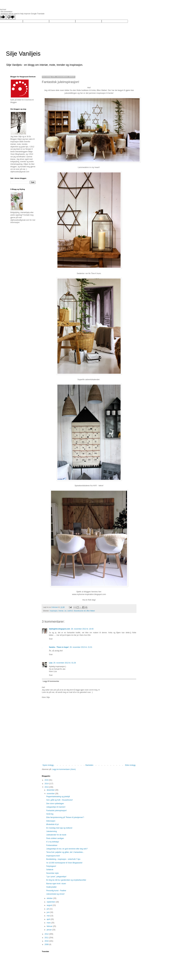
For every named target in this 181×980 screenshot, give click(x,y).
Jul (65, 611)
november (51, 794)
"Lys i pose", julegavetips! (56, 877)
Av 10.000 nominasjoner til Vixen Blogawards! (64, 863)
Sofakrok (50, 870)
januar (49, 930)
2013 (47, 787)
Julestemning (52, 831)
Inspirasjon (54, 611)
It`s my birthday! (53, 842)
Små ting (50, 814)
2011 (47, 938)
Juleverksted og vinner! (55, 894)
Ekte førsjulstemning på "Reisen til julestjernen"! (65, 817)
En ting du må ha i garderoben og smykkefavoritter (66, 880)
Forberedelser (52, 845)
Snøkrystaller (51, 887)
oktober (50, 898)
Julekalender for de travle (56, 835)
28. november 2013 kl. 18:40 (82, 629)
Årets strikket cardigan (55, 838)
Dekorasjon (51, 821)
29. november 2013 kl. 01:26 (65, 663)
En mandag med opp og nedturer (59, 828)
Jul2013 (70, 611)
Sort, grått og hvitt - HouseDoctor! (60, 800)
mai (48, 916)
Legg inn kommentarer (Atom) (64, 769)
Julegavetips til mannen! (56, 807)
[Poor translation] (11, 17)
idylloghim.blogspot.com (59, 629)
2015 (47, 780)
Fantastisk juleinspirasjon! (56, 811)
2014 (47, 784)
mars (49, 923)
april (49, 919)
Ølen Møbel (91, 611)
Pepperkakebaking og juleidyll (58, 797)
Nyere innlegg (48, 765)
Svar (51, 639)
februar (50, 926)
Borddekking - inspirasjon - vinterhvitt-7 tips (63, 859)
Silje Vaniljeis (23, 54)
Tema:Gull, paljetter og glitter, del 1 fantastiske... (65, 852)
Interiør (61, 611)
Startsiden (89, 765)
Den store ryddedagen (55, 804)
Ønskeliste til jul (52, 824)
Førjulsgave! (51, 866)
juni (48, 912)
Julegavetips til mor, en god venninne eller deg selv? (67, 849)
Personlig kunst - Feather (56, 891)
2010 (47, 941)
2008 (47, 944)
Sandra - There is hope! (59, 647)
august (50, 905)
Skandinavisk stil (80, 611)
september (51, 902)
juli (48, 909)
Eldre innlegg (130, 765)
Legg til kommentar (51, 681)
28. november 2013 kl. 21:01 (81, 647)
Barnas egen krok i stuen (56, 884)
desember (51, 790)
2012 (47, 934)
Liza (51, 663)
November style (52, 873)
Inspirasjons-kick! (53, 856)
